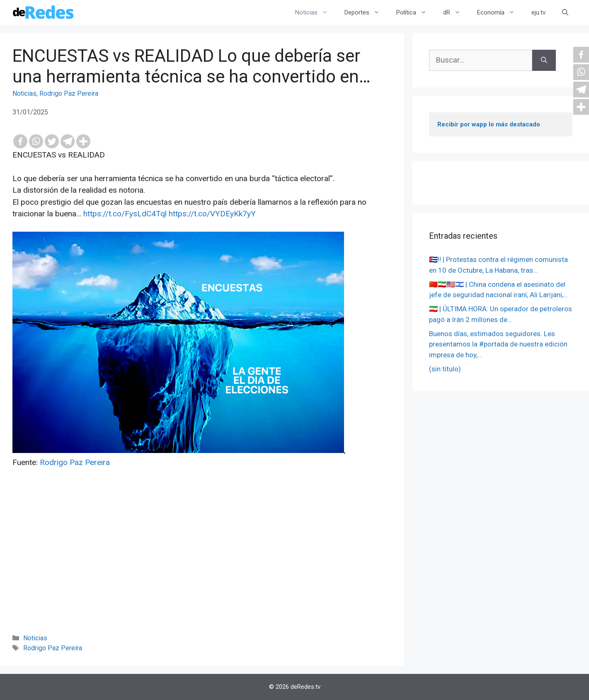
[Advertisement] (202, 562)
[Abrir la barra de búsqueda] (565, 12)
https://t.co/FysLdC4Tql (125, 214)
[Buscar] (544, 60)
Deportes (366, 12)
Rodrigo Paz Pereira (69, 93)
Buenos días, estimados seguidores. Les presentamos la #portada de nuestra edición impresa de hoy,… (498, 344)
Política (416, 12)
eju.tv (538, 12)
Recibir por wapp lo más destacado (489, 124)
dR (456, 12)
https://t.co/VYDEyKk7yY (212, 214)
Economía (500, 12)
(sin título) (445, 369)
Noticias (316, 12)
